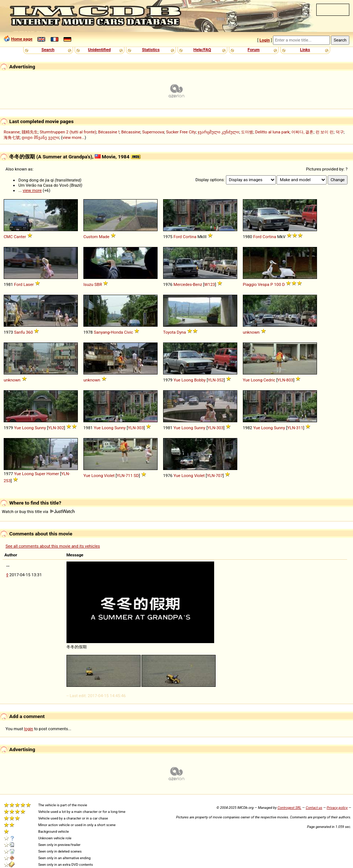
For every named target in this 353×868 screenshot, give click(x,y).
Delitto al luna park (273, 132)
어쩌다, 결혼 (302, 132)
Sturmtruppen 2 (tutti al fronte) (68, 132)
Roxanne (12, 132)
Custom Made (96, 237)
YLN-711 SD (128, 476)
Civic (129, 332)
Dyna (181, 332)
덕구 (340, 132)
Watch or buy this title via (38, 512)
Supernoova (153, 132)
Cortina (190, 237)
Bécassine (131, 132)
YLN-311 (295, 428)
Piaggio (250, 284)
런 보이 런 (325, 132)
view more (32, 190)
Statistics (151, 50)
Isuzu (88, 284)
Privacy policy (337, 808)
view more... (74, 137)
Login (264, 40)
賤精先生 (30, 132)
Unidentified (100, 50)
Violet (109, 476)
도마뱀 (247, 132)
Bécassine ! (109, 132)
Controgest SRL (289, 808)
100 (278, 284)
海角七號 (12, 137)
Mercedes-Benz (188, 284)
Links (305, 50)
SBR (98, 284)
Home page (22, 39)
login (29, 729)
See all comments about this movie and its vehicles (53, 546)
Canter (20, 237)
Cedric (269, 380)
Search (48, 50)
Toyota (169, 332)
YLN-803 (285, 380)
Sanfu (19, 332)
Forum (254, 50)
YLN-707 (215, 476)
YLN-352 (216, 380)
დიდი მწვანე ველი (40, 137)
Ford (178, 237)
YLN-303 (136, 428)
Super (40, 474)
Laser (29, 284)
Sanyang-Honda (108, 332)
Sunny (40, 428)
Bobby (200, 380)
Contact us (314, 808)
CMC (8, 237)
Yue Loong (183, 380)
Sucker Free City (181, 132)
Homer (53, 474)
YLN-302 (56, 428)
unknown (251, 332)
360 (29, 332)
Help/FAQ (202, 50)
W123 (210, 284)
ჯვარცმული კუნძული (218, 132)
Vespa (264, 284)
